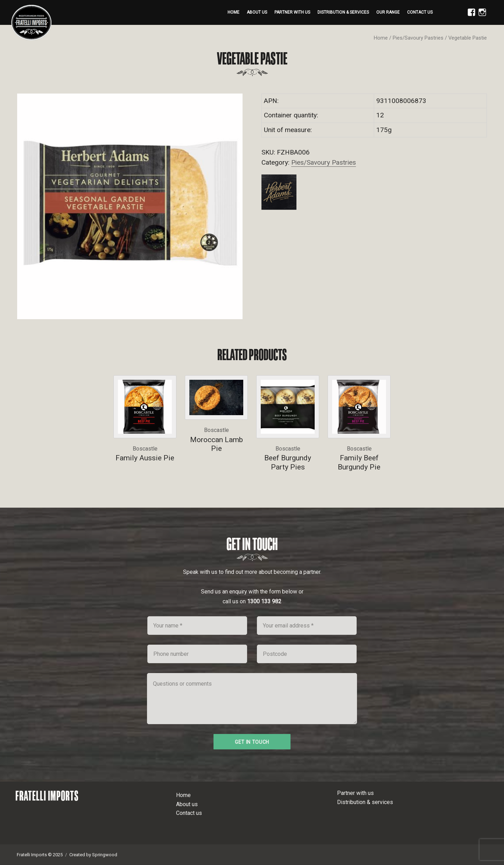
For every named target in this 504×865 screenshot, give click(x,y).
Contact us (420, 12)
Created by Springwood (93, 855)
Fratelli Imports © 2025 (40, 855)
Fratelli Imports (47, 796)
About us (257, 12)
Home (233, 12)
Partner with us (292, 12)
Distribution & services (343, 12)
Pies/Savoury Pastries (418, 38)
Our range (388, 12)
